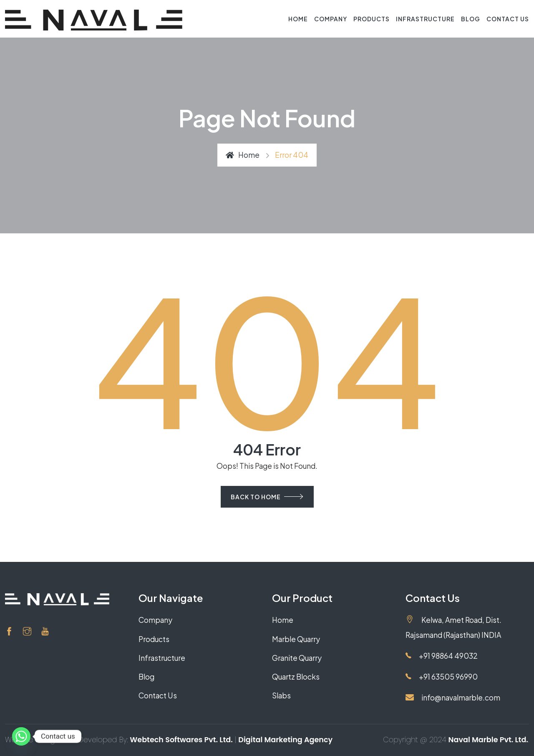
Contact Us (508, 19)
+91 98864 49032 (442, 656)
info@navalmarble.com (453, 698)
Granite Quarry (297, 658)
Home (298, 19)
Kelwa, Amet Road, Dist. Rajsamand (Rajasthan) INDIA (453, 627)
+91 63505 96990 (442, 677)
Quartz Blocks (296, 677)
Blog (471, 19)
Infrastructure (425, 19)
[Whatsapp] (21, 736)
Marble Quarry (296, 639)
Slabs (281, 695)
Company (331, 19)
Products (372, 19)
